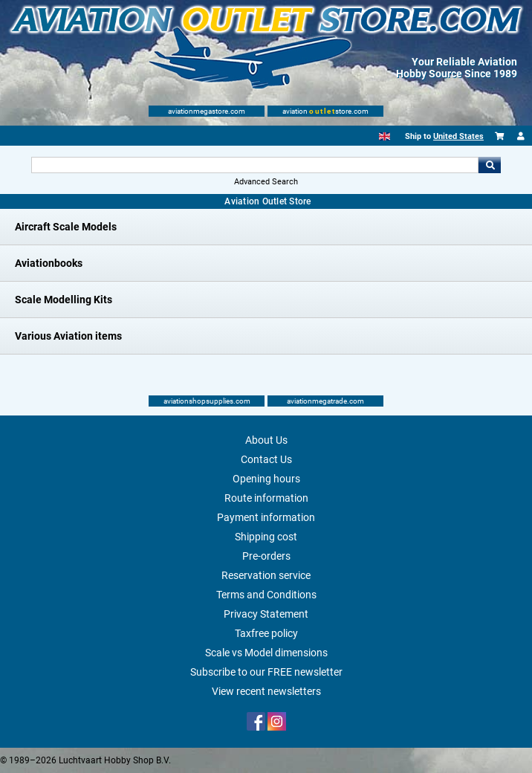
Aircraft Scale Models (66, 227)
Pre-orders (266, 556)
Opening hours (266, 479)
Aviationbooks (49, 263)
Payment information (266, 517)
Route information (266, 498)
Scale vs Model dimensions (266, 653)
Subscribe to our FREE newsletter (266, 672)
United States (458, 136)
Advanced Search (266, 182)
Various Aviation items (68, 336)
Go (490, 165)
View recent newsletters (266, 691)
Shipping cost (266, 537)
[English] (385, 136)
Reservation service (266, 575)
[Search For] (255, 165)
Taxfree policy (266, 633)
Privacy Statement (266, 614)
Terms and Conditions (266, 595)
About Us (266, 440)
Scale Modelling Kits (64, 300)
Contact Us (266, 459)
